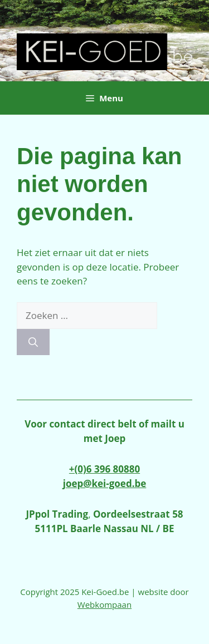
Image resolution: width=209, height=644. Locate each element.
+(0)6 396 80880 (104, 469)
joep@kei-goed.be (105, 483)
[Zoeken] (33, 342)
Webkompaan (104, 604)
